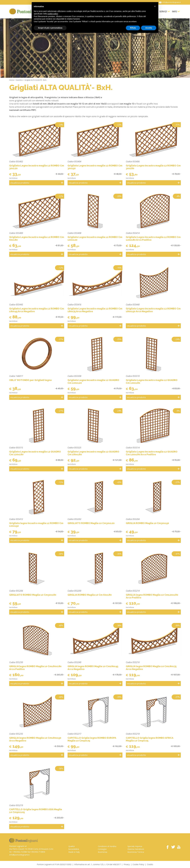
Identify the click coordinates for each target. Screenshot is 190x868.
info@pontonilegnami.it (19, 855)
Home (12, 80)
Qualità (71, 846)
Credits (150, 864)
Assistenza (103, 852)
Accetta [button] (149, 28)
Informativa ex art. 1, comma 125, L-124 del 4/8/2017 (97, 864)
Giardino (19, 80)
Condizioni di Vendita (107, 846)
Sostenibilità (74, 849)
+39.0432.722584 (20, 852)
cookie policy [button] (53, 14)
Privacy (127, 864)
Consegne (102, 849)
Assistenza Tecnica (136, 852)
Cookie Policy (138, 864)
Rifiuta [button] (133, 28)
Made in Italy (74, 852)
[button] (155, 6)
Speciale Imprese (135, 846)
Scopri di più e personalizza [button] (50, 28)
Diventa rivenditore (136, 849)
